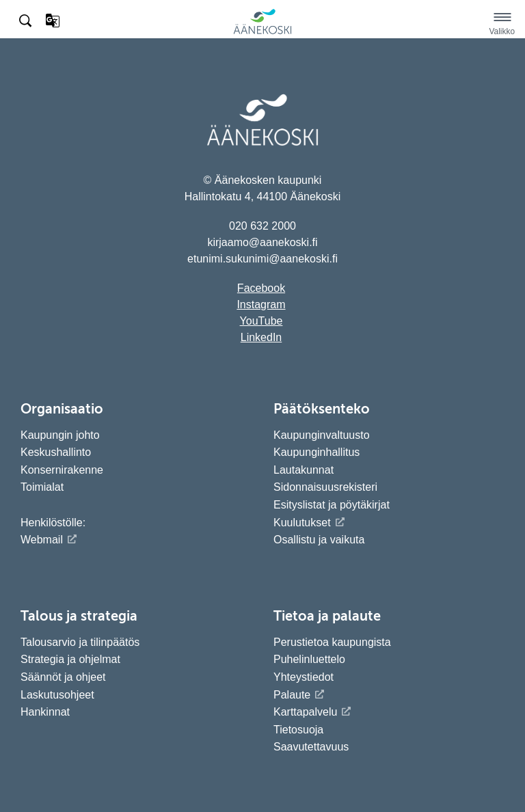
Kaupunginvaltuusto (322, 435)
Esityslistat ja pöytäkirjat (332, 505)
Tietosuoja (298, 730)
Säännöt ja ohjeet (63, 677)
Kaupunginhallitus (317, 452)
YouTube (261, 321)
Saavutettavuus (311, 747)
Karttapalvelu (305, 712)
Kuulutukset (302, 523)
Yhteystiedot (304, 677)
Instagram (261, 304)
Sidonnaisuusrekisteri (325, 487)
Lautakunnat (304, 470)
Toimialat (42, 487)
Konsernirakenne (62, 470)
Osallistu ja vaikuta (319, 540)
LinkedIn (261, 337)
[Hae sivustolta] (27, 21)
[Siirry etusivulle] (262, 32)
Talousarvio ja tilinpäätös (80, 642)
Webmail (42, 540)
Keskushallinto (56, 452)
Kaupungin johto (60, 435)
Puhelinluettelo (309, 659)
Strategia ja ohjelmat (70, 659)
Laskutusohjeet (57, 695)
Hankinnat (47, 712)
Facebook (261, 288)
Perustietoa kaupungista (332, 642)
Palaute (292, 695)
